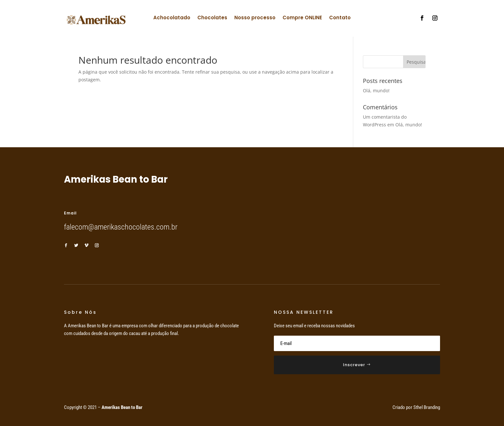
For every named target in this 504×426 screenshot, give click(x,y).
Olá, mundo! (376, 91)
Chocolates (212, 18)
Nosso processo (255, 18)
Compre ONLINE (302, 18)
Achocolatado (172, 18)
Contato (340, 18)
